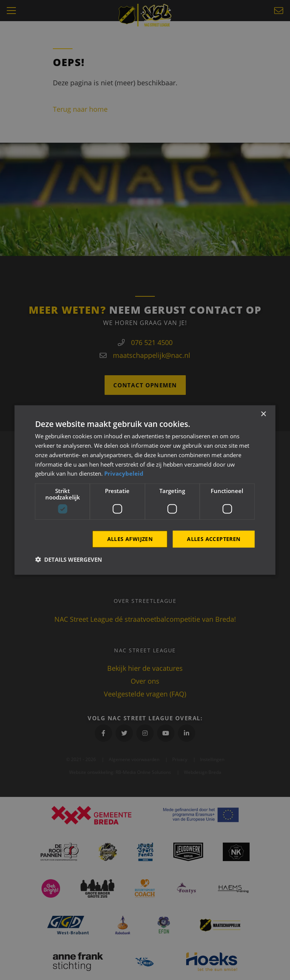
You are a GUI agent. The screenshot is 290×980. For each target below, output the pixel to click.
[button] (69, 559)
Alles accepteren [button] (214, 539)
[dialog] (145, 490)
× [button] (263, 414)
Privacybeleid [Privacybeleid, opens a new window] (124, 473)
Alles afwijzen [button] (130, 539)
